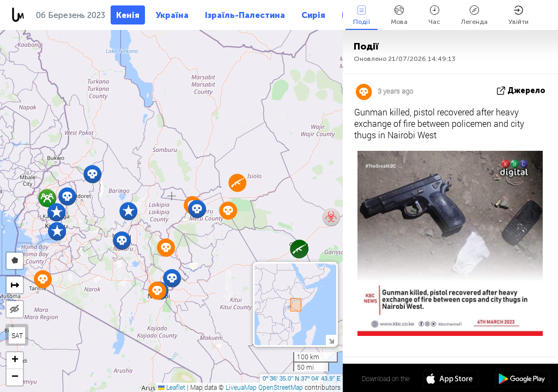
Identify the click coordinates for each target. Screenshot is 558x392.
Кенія (128, 15)
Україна (172, 15)
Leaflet (172, 387)
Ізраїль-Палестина (245, 15)
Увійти (518, 16)
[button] (67, 196)
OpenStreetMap (281, 387)
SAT (17, 335)
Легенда (474, 16)
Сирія (313, 15)
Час (434, 16)
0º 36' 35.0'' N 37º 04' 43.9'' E (302, 378)
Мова (399, 16)
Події (362, 16)
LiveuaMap (241, 387)
